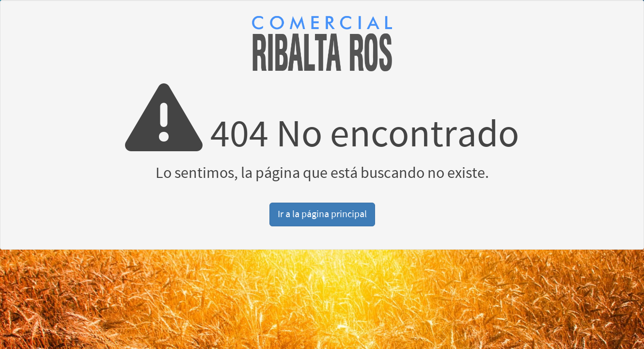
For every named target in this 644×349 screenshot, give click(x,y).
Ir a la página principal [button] (322, 214)
